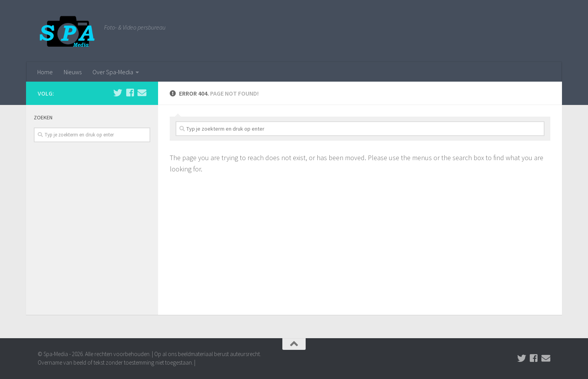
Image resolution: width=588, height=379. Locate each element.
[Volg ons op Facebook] (130, 93)
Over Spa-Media (113, 72)
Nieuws (73, 72)
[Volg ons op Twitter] (118, 93)
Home (45, 72)
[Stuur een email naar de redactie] (142, 93)
